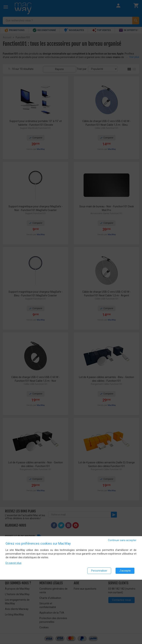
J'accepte (125, 571)
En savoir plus (13, 563)
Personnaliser (99, 571)
